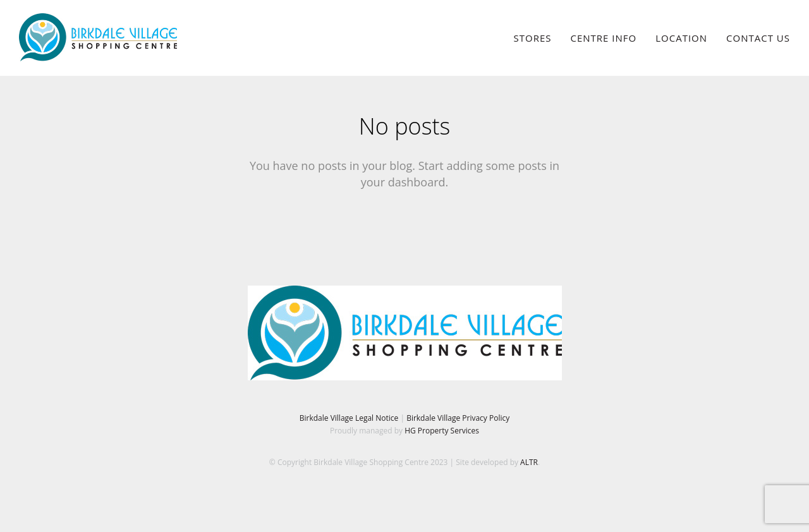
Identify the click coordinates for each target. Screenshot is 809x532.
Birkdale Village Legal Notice (349, 418)
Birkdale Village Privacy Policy (458, 418)
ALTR (529, 462)
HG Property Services (442, 431)
